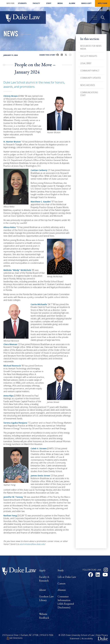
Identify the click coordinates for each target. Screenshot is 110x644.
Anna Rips (9, 396)
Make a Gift (86, 3)
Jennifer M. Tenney (13, 497)
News (11, 35)
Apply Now (102, 3)
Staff (49, 3)
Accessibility (87, 639)
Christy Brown (11, 96)
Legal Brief (86, 63)
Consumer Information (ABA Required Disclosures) (66, 602)
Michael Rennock (12, 366)
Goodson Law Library (46, 598)
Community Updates (91, 78)
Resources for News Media (91, 47)
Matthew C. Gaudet (41, 202)
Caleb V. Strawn (39, 448)
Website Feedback (44, 616)
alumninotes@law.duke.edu (32, 544)
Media (60, 3)
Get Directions (14, 638)
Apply (42, 570)
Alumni (72, 3)
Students (22, 3)
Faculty (36, 3)
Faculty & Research (44, 579)
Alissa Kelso (10, 227)
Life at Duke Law (67, 577)
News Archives (88, 85)
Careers (62, 583)
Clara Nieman (10, 344)
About (42, 590)
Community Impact (90, 71)
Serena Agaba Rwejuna (15, 423)
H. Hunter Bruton (12, 142)
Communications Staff (89, 94)
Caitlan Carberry (39, 170)
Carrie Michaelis (39, 304)
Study (61, 570)
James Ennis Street (40, 476)
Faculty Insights (89, 56)
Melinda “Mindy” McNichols (17, 270)
